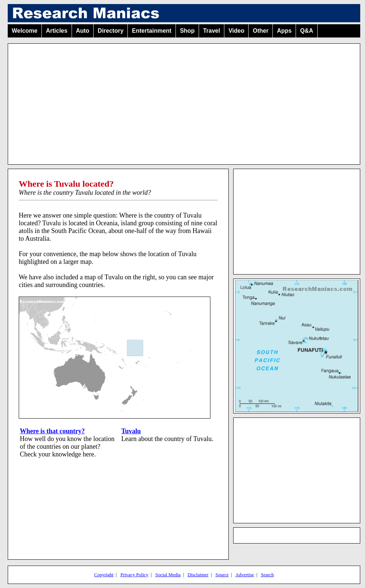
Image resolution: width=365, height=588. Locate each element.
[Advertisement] (184, 101)
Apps (284, 31)
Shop (187, 31)
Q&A (307, 31)
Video (236, 31)
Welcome (25, 31)
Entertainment (152, 31)
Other (261, 31)
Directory (111, 31)
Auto (83, 31)
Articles (57, 31)
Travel (212, 31)
